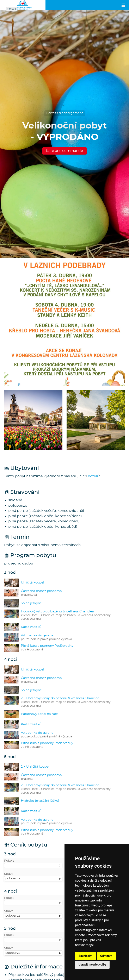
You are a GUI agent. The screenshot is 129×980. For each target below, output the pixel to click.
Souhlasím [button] (85, 956)
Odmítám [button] (106, 956)
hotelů (94, 476)
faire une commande (64, 151)
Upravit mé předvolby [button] (92, 965)
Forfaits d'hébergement (65, 113)
